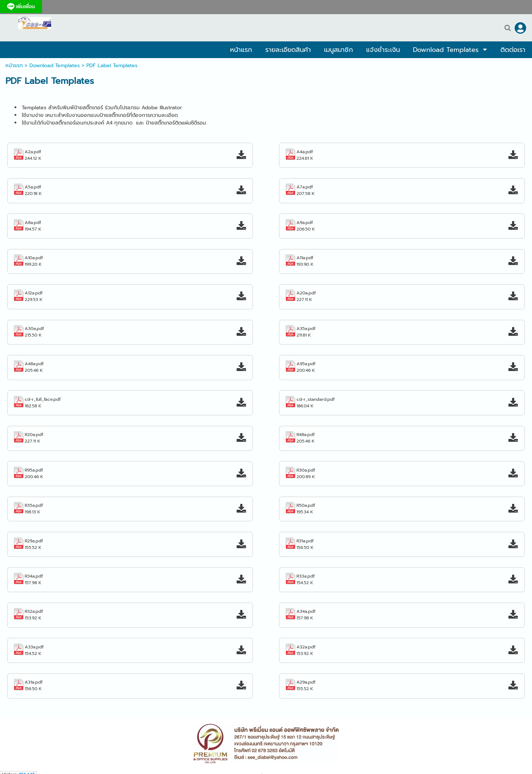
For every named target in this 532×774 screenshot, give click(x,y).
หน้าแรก (14, 66)
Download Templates (55, 66)
